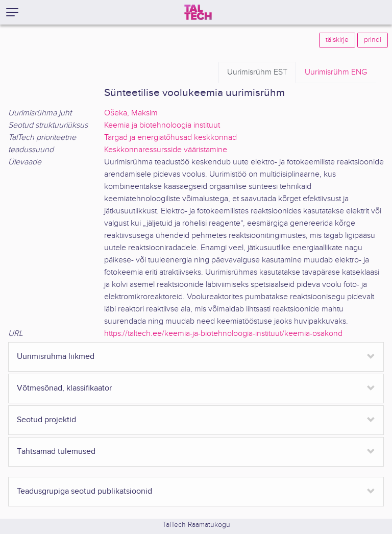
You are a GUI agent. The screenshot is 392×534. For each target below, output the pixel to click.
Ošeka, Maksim (131, 113)
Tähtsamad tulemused (56, 452)
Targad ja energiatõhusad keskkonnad (170, 138)
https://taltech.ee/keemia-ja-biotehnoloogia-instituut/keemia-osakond (223, 334)
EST (257, 72)
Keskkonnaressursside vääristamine (166, 150)
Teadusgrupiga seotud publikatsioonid (84, 491)
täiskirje (337, 40)
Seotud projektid (46, 420)
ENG (336, 72)
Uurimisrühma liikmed (56, 357)
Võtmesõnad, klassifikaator (64, 388)
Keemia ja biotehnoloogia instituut (162, 125)
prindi (373, 40)
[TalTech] (198, 12)
